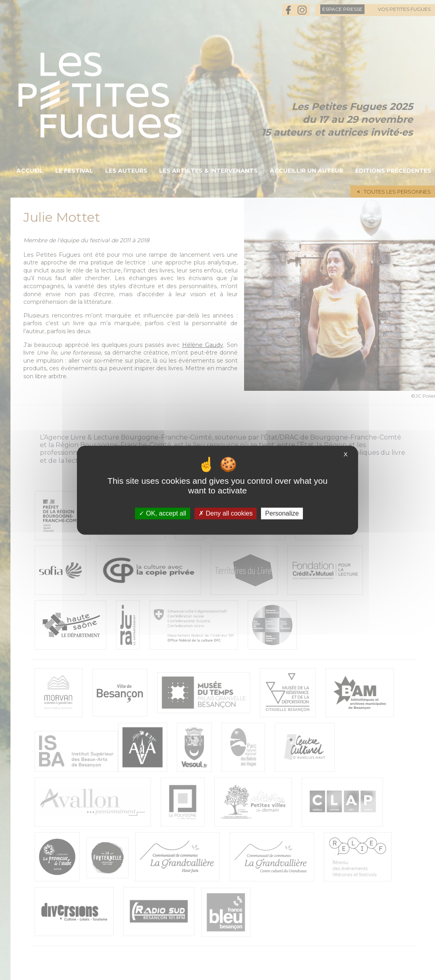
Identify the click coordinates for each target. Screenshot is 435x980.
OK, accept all (163, 513)
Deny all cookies (226, 513)
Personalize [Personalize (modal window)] (282, 513)
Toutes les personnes (397, 192)
